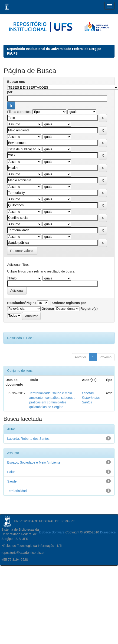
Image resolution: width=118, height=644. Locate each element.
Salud (11, 472)
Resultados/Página (22, 303)
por (10, 92)
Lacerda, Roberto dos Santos (91, 398)
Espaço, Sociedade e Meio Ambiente (34, 462)
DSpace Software (52, 532)
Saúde (12, 481)
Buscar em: (16, 82)
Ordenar (48, 309)
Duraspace (108, 532)
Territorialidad (17, 491)
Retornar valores (22, 251)
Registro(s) (89, 309)
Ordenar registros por (69, 303)
